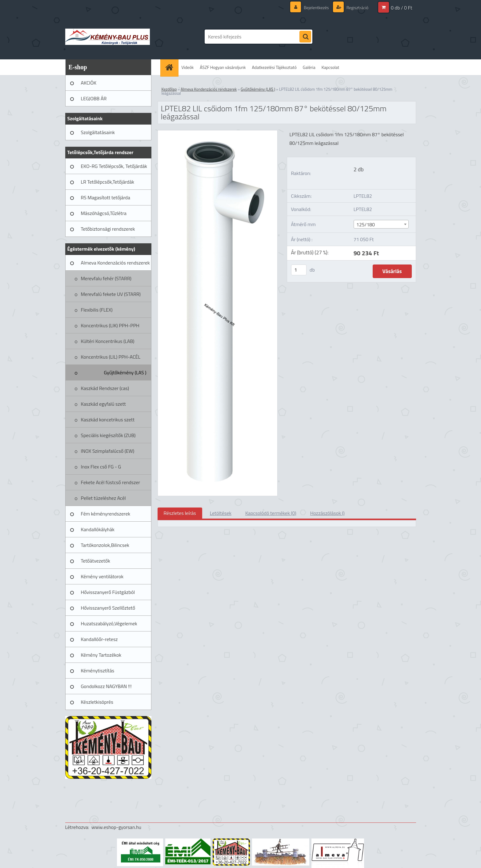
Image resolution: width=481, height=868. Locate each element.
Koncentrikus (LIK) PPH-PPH (110, 325)
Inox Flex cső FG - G (101, 467)
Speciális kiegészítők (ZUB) (108, 435)
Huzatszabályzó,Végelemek (109, 623)
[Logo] (108, 37)
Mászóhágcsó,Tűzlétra (104, 213)
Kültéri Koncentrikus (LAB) (108, 341)
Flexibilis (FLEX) (97, 310)
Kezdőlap (169, 89)
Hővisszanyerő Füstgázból (108, 592)
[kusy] (299, 270)
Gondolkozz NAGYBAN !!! (106, 686)
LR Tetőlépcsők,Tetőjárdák (108, 182)
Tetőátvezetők (96, 561)
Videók (188, 67)
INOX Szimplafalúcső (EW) (108, 451)
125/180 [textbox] (366, 225)
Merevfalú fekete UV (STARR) (111, 294)
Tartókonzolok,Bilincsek (105, 545)
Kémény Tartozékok (101, 655)
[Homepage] (171, 67)
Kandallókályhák (98, 529)
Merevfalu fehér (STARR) (106, 278)
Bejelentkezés (316, 8)
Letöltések (221, 513)
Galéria (309, 67)
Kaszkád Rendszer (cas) (105, 388)
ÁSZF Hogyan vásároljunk (223, 67)
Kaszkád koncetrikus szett (108, 420)
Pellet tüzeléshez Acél (103, 498)
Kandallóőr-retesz (99, 639)
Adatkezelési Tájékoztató (274, 67)
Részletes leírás (180, 513)
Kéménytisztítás (98, 671)
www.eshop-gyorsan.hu (116, 827)
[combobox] (381, 224)
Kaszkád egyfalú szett (103, 404)
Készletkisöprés (97, 702)
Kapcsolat (331, 67)
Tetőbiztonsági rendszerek (108, 229)
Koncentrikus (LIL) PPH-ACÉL (111, 357)
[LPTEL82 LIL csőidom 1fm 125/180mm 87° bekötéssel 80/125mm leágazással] (218, 133)
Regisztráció (357, 8)
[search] (305, 37)
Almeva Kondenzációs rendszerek (115, 263)
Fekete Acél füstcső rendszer (111, 482)
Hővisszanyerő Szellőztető (108, 608)
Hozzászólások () (327, 513)
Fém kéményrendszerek (106, 514)
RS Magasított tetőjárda (106, 197)
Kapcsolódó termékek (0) (271, 513)
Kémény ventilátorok (102, 576)
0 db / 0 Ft (401, 8)
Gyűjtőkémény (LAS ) (125, 372)
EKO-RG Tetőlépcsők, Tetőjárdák (114, 166)
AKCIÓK (89, 83)
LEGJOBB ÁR (94, 98)
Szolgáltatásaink (98, 132)
